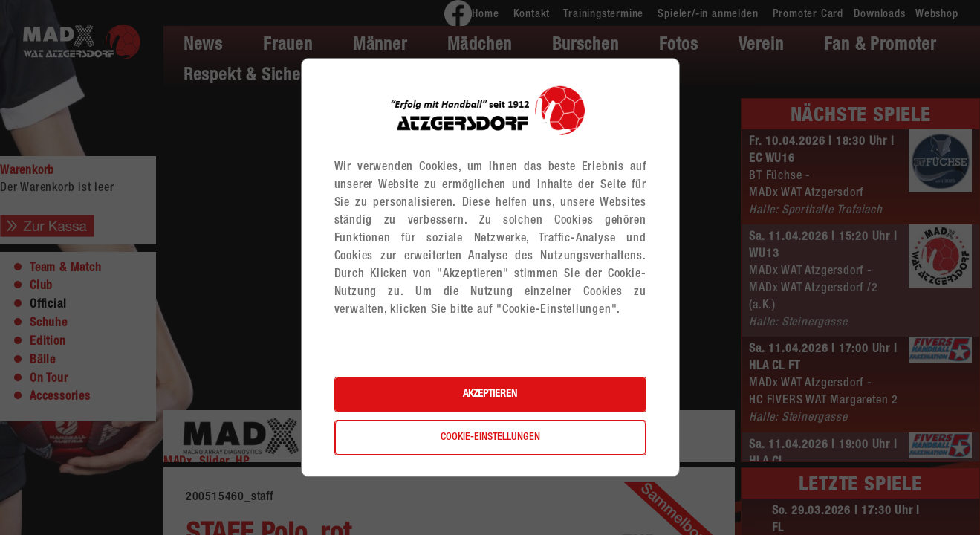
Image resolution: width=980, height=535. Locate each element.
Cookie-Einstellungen (490, 438)
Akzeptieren (490, 395)
